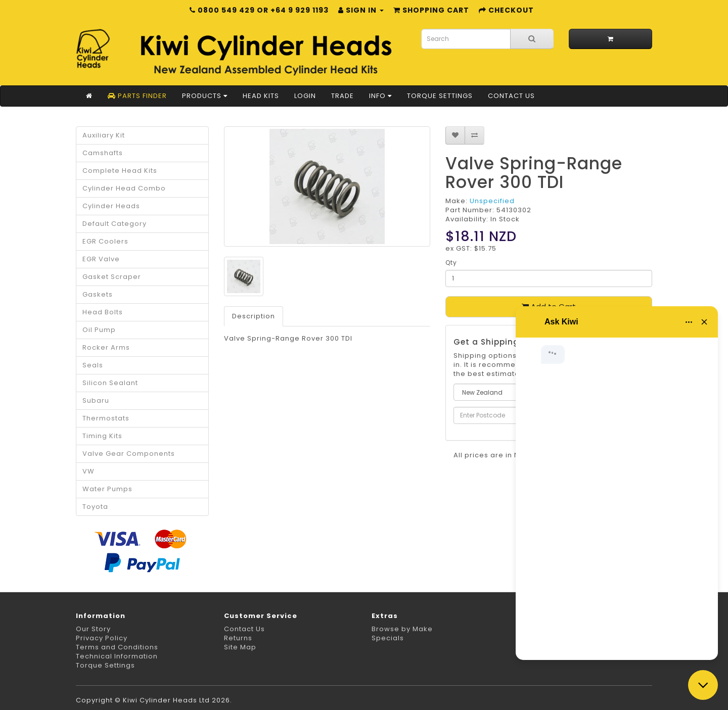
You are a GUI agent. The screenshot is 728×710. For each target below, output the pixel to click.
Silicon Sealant (110, 383)
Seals (93, 365)
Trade (343, 96)
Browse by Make (402, 629)
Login (305, 96)
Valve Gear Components (129, 454)
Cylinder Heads (111, 206)
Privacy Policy (102, 638)
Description (254, 316)
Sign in (361, 10)
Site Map (240, 647)
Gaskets (98, 294)
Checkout (506, 10)
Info (380, 96)
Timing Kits (102, 436)
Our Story (93, 629)
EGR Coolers (105, 241)
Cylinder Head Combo (124, 188)
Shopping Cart (431, 10)
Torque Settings (440, 96)
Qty (451, 263)
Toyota (95, 507)
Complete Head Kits (120, 171)
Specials (388, 638)
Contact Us (511, 96)
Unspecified (492, 201)
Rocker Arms (106, 347)
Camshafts (103, 153)
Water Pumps (107, 489)
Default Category (115, 224)
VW (88, 471)
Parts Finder (137, 96)
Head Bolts (103, 312)
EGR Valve (101, 259)
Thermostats (106, 418)
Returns (238, 638)
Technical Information (117, 656)
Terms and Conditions (117, 647)
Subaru (96, 400)
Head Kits (261, 96)
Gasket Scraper (112, 277)
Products (205, 96)
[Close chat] (703, 685)
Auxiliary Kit (104, 135)
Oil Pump (99, 330)
